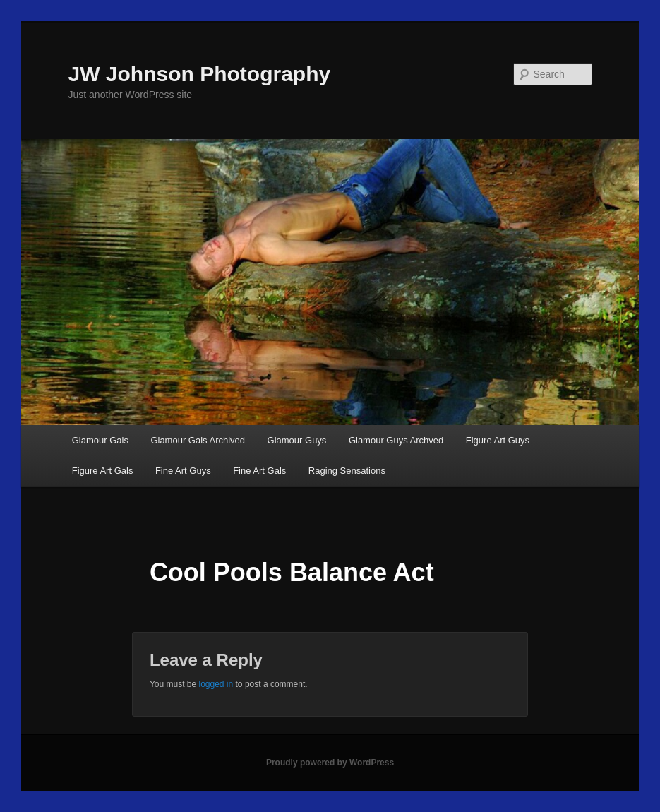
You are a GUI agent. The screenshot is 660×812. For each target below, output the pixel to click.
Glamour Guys (297, 440)
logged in (216, 684)
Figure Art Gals (103, 471)
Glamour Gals (100, 440)
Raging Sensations (347, 471)
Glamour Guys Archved (396, 440)
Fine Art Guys (183, 471)
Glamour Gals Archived (198, 440)
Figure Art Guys (498, 440)
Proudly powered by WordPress (330, 763)
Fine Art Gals (259, 471)
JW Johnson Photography (200, 74)
